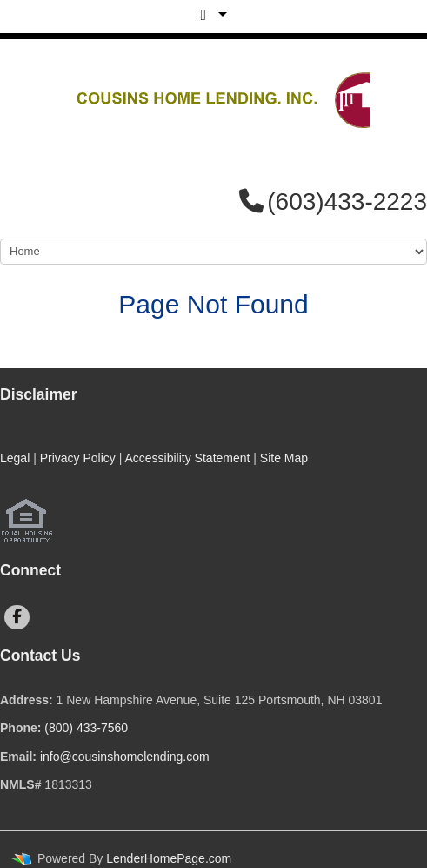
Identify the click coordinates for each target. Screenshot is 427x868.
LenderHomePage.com (169, 858)
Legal (15, 458)
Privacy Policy (78, 458)
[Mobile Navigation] (213, 252)
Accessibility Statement (187, 458)
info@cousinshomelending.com (125, 757)
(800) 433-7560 (86, 728)
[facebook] (17, 617)
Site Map (284, 458)
